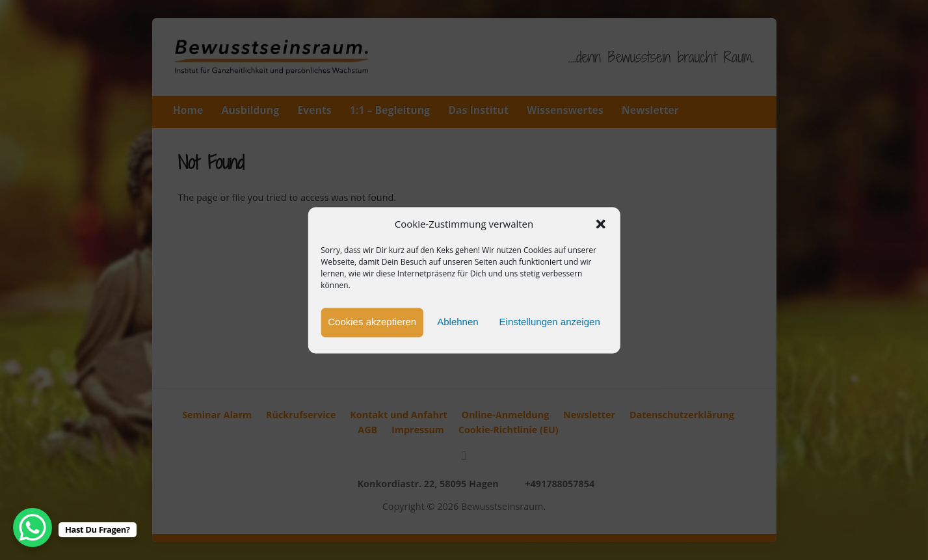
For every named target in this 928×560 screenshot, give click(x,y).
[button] (601, 224)
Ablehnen (457, 322)
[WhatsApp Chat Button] (33, 527)
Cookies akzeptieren (372, 322)
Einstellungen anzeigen (550, 322)
